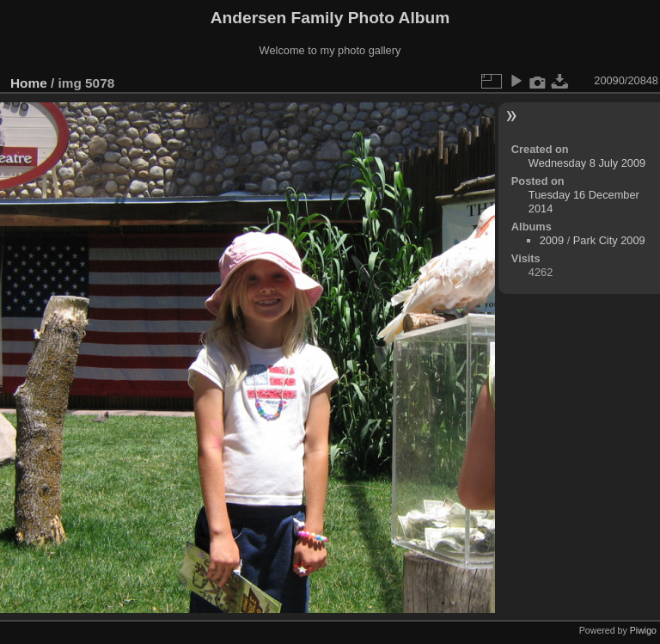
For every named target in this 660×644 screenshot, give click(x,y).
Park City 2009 (609, 240)
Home (29, 83)
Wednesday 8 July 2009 (587, 163)
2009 (552, 240)
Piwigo (643, 630)
